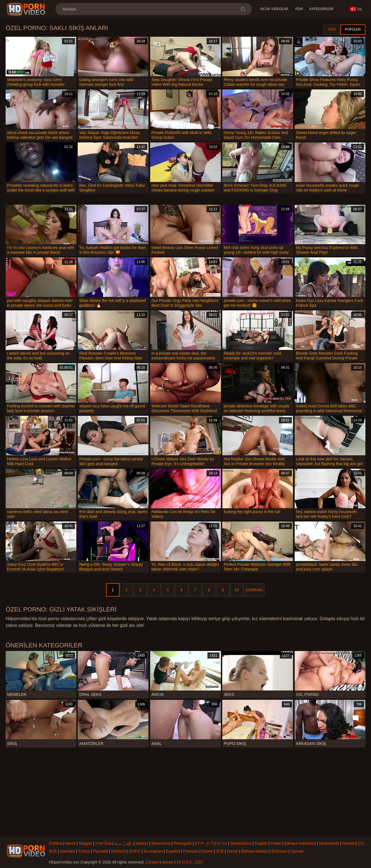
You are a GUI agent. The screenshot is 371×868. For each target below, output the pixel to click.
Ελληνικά (280, 851)
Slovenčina (161, 843)
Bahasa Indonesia (300, 843)
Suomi (207, 851)
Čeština (55, 843)
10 (237, 590)
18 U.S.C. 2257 (190, 862)
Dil (356, 9)
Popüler (353, 29)
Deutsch (118, 851)
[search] (243, 9)
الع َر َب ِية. (123, 843)
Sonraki (254, 590)
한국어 (135, 851)
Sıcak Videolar (274, 9)
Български (153, 851)
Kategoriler (321, 9)
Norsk (71, 843)
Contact (152, 862)
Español (173, 851)
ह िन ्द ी (204, 843)
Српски (297, 851)
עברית (222, 843)
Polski (276, 843)
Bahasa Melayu (255, 851)
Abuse (168, 862)
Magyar (85, 843)
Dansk (233, 851)
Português (183, 843)
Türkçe (84, 851)
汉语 (220, 851)
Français (191, 851)
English (261, 843)
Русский (101, 851)
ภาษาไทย (103, 843)
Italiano (142, 843)
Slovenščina (241, 843)
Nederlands (329, 843)
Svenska (67, 851)
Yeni (299, 9)
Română (350, 843)
